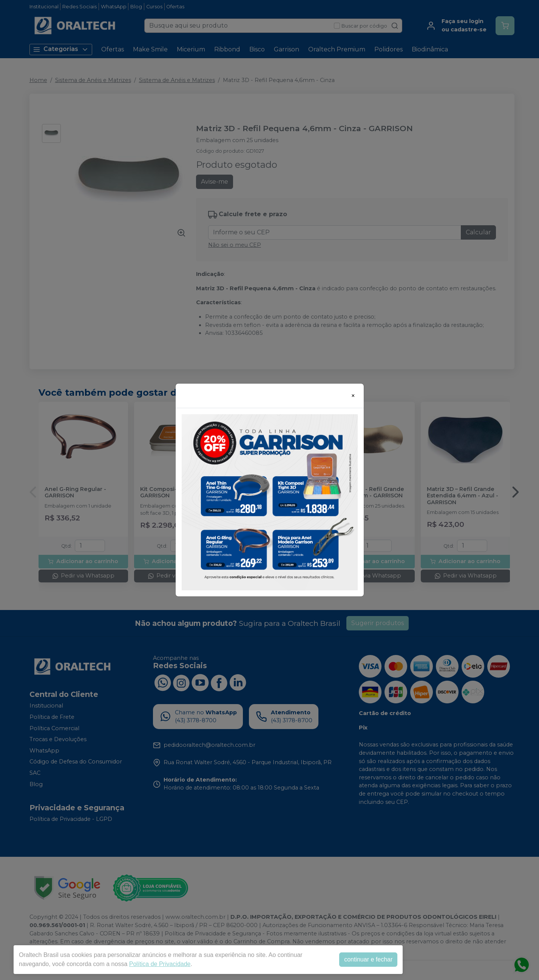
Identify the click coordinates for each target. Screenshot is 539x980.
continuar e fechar (368, 959)
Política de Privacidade (160, 964)
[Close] (353, 396)
